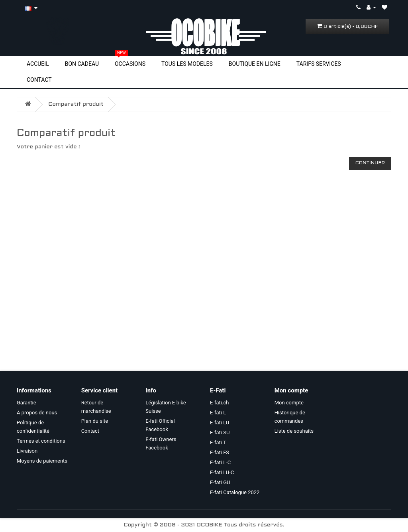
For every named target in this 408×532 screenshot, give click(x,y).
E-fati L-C (220, 462)
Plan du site (95, 421)
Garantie (26, 403)
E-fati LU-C (222, 472)
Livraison (27, 451)
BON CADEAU (82, 64)
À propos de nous (37, 413)
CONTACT (39, 80)
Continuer (370, 163)
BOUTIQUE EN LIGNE (255, 64)
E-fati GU (220, 482)
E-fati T (218, 442)
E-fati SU (220, 432)
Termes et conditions (41, 441)
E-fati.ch (219, 403)
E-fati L (218, 413)
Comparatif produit (76, 104)
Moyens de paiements (42, 461)
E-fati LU (220, 423)
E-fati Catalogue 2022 (235, 492)
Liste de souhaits (294, 431)
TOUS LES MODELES (187, 64)
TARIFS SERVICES (319, 64)
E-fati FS (220, 452)
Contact (90, 431)
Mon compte (289, 403)
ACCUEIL (38, 64)
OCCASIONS (130, 63)
